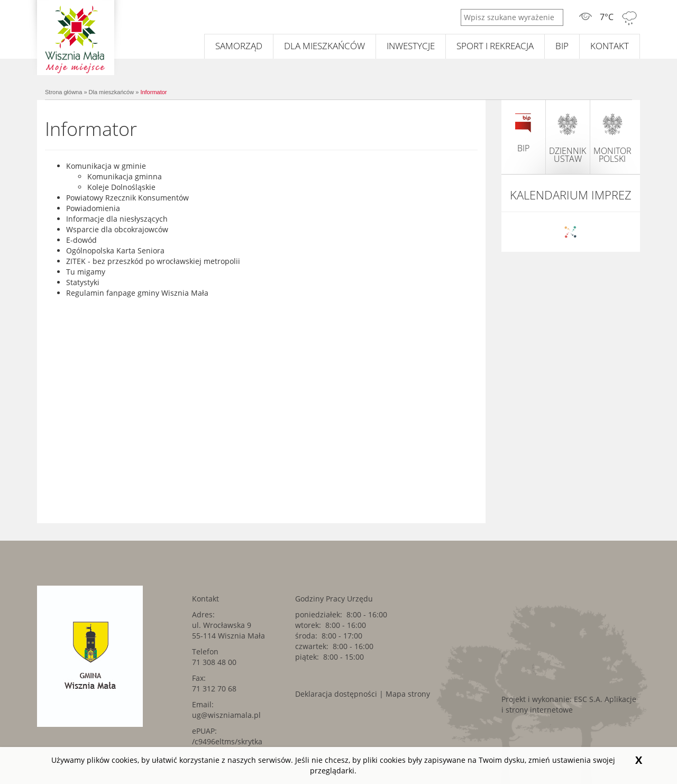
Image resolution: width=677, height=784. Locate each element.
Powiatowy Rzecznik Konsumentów (127, 198)
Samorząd (239, 46)
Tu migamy (86, 272)
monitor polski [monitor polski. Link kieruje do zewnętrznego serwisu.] (612, 138)
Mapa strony (408, 694)
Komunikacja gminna (125, 176)
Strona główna (63, 92)
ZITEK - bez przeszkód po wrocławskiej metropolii (153, 261)
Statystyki (83, 282)
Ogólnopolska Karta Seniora (115, 250)
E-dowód (81, 240)
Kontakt (610, 46)
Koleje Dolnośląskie (121, 187)
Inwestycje (411, 46)
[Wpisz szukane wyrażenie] (512, 17)
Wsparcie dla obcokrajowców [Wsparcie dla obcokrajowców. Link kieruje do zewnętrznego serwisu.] (117, 229)
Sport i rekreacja (495, 46)
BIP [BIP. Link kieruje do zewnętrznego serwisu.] (562, 46)
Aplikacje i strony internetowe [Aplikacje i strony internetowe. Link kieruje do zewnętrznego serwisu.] (569, 704)
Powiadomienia (93, 208)
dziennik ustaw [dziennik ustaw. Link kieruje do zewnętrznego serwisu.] (568, 138)
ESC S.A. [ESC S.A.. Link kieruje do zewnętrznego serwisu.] (588, 699)
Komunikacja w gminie (106, 166)
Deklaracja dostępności (336, 694)
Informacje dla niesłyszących (117, 219)
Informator (153, 92)
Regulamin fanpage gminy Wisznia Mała (137, 293)
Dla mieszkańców (324, 46)
